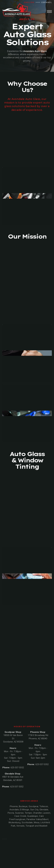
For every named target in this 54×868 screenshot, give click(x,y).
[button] (49, 11)
